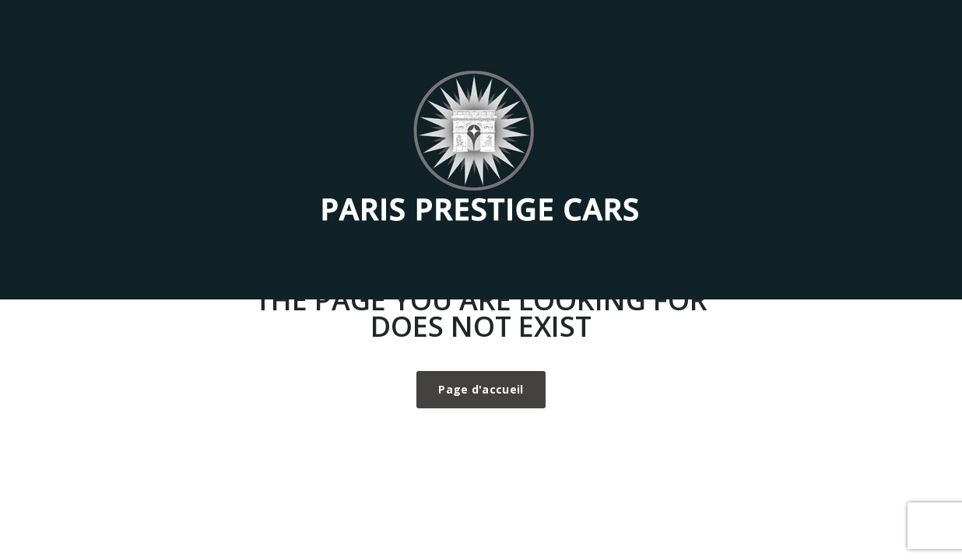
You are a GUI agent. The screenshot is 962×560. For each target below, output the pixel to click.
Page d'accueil (481, 389)
